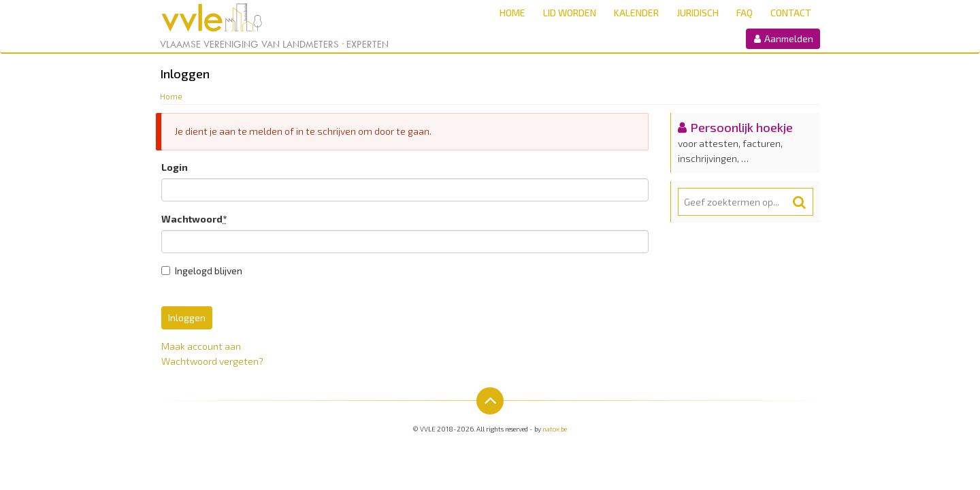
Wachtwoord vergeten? (212, 361)
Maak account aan (201, 346)
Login (175, 167)
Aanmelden (783, 38)
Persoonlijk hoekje (741, 127)
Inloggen (187, 317)
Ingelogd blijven (202, 271)
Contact (791, 13)
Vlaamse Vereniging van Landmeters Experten (274, 44)
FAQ (745, 13)
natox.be (555, 429)
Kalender (636, 13)
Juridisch (698, 13)
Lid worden (570, 13)
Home (512, 13)
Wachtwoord (194, 219)
